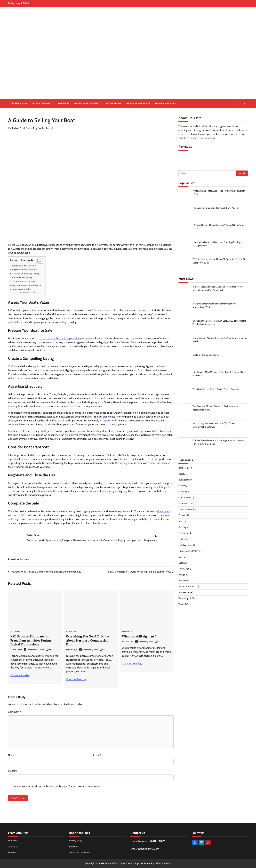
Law (180, 557)
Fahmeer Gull (128, 641)
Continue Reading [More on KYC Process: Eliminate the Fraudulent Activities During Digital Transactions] (20, 675)
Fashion (182, 516)
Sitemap (12, 852)
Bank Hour (184, 468)
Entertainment (42, 104)
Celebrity (183, 486)
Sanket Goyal (45, 128)
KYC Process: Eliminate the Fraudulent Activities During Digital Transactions (32, 640)
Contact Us (13, 846)
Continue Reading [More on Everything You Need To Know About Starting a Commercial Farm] (76, 679)
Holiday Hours (165, 104)
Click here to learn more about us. (197, 138)
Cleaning (183, 492)
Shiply (126, 455)
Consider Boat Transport (24, 281)
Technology (19, 104)
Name (12, 755)
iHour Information (115, 864)
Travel (181, 605)
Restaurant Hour (138, 104)
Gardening (184, 534)
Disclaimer (74, 846)
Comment (15, 712)
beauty (182, 474)
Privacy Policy (76, 841)
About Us (13, 841)
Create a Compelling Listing (25, 274)
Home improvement (87, 104)
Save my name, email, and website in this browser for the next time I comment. (57, 787)
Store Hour (113, 104)
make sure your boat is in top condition (60, 338)
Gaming (182, 528)
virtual (86, 374)
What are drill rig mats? (140, 636)
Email (97, 755)
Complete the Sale (21, 289)
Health (182, 540)
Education (183, 504)
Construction (185, 498)
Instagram (105, 421)
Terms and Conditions (80, 852)
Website (12, 771)
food (181, 522)
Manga (182, 575)
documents (164, 511)
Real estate (184, 581)
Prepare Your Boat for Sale (25, 270)
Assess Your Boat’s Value (24, 266)
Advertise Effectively (22, 278)
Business (63, 104)
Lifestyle (183, 569)
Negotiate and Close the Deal (26, 286)
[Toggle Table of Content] (39, 261)
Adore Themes (163, 864)
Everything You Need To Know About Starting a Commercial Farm (88, 640)
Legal (181, 563)
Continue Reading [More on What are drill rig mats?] (132, 663)
